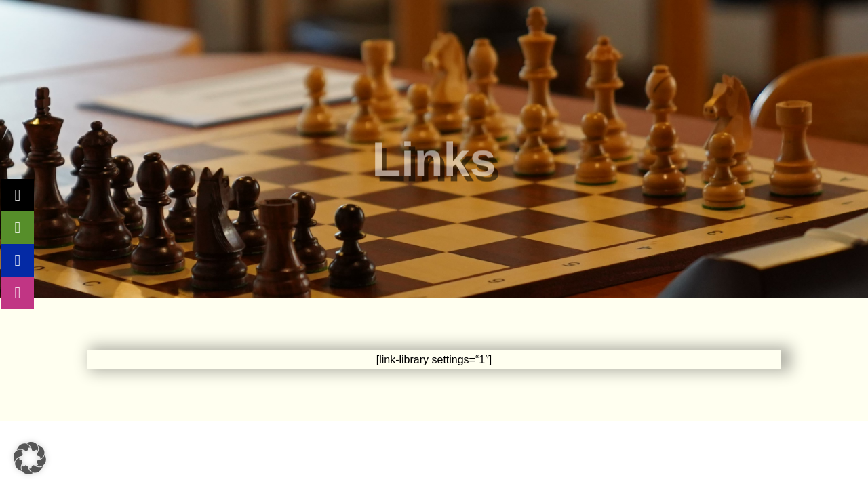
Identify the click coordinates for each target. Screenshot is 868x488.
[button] (30, 458)
